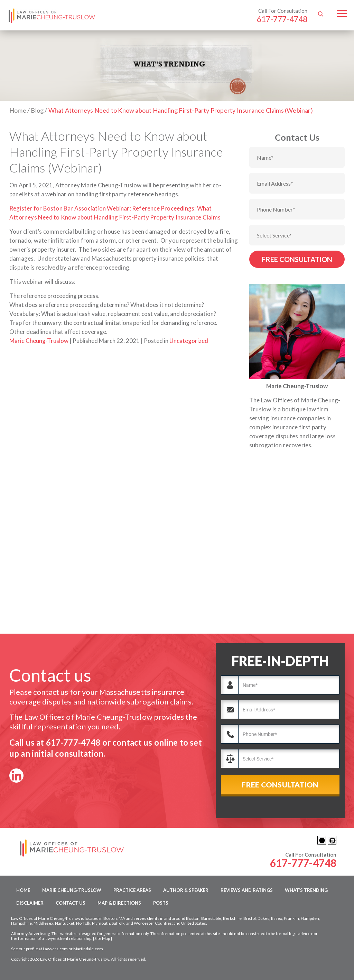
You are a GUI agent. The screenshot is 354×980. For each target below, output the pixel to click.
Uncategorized (189, 341)
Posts (161, 903)
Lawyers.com (55, 949)
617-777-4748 (282, 19)
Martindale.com (88, 949)
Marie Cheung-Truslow (39, 341)
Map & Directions (119, 903)
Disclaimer (30, 903)
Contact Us (71, 903)
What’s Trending (306, 890)
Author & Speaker (186, 890)
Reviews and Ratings (247, 890)
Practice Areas (132, 890)
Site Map (102, 938)
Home (23, 890)
